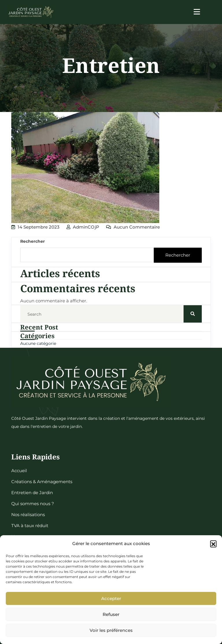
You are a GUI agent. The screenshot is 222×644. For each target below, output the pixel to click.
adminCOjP (83, 227)
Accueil (19, 471)
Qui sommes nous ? (33, 504)
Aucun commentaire (133, 227)
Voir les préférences (111, 630)
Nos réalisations (28, 515)
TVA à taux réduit (30, 526)
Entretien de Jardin (32, 493)
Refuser (111, 614)
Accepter (111, 598)
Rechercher (33, 241)
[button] (213, 544)
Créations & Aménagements (42, 482)
